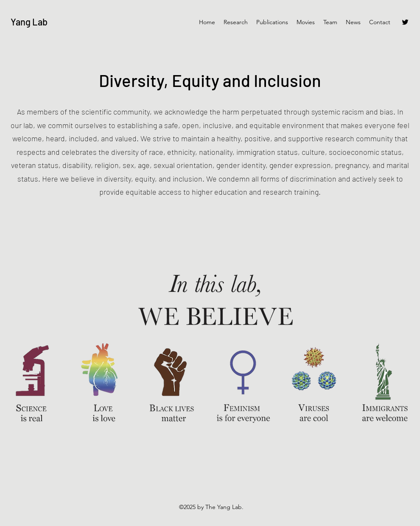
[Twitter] (405, 22)
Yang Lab (29, 22)
